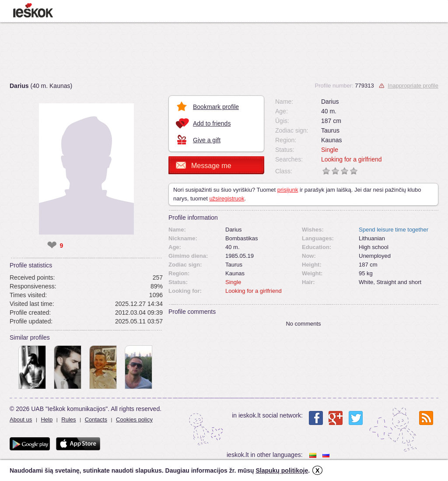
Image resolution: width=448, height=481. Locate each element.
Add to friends (212, 123)
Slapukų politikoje (282, 470)
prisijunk (288, 190)
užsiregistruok (227, 198)
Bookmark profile (216, 107)
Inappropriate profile (413, 86)
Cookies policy (134, 420)
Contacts (96, 420)
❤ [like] (52, 246)
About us (21, 420)
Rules (68, 420)
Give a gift (207, 140)
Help (47, 420)
